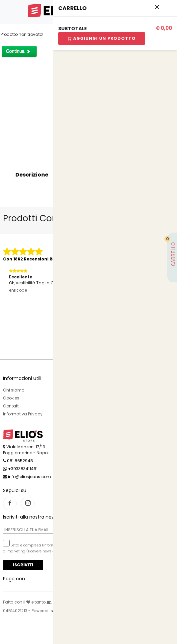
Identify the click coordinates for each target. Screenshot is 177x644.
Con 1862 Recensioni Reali (32, 259)
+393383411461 (20, 469)
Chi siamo (14, 390)
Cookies (11, 398)
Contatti (11, 406)
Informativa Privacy (23, 414)
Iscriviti (23, 565)
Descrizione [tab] (32, 175)
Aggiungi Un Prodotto (102, 38)
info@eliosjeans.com (29, 477)
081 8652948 (20, 461)
